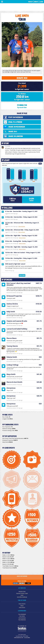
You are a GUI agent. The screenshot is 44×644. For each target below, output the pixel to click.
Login (41, 2)
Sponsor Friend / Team (22, 593)
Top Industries (22, 620)
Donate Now (22, 78)
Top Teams (22, 616)
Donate (36, 2)
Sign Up (30, 2)
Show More (22, 275)
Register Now (22, 591)
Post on (16, 117)
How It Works (22, 604)
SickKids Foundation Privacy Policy (19, 637)
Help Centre (22, 607)
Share (16, 583)
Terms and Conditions (27, 637)
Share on (17, 127)
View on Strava (22, 226)
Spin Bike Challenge (22, 597)
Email (23, 583)
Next (41, 175)
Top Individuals (22, 614)
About (22, 606)
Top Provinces (22, 618)
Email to (15, 122)
